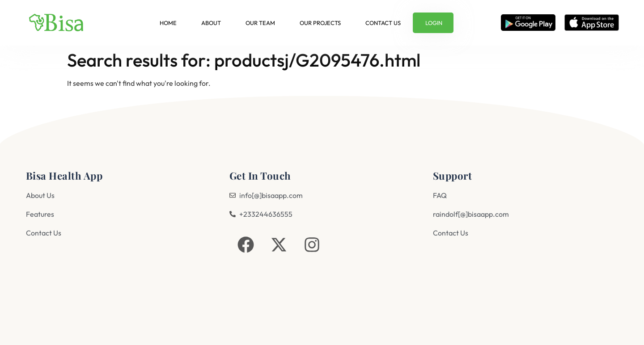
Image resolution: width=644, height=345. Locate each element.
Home (168, 23)
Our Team (260, 23)
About (211, 23)
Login (434, 23)
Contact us (383, 23)
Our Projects (320, 23)
